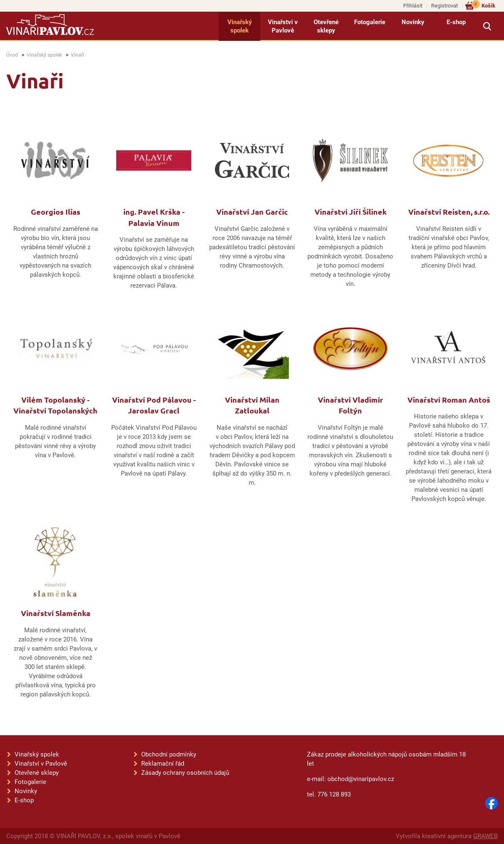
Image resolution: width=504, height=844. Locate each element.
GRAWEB (485, 836)
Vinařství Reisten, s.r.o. (449, 212)
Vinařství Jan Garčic (252, 212)
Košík (483, 5)
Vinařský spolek (240, 26)
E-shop (456, 22)
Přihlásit (413, 6)
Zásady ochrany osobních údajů (185, 773)
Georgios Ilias (56, 212)
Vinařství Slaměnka (56, 613)
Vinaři (77, 55)
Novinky (413, 22)
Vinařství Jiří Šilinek (351, 212)
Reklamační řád (163, 764)
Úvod (12, 55)
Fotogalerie (370, 22)
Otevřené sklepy (326, 26)
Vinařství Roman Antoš (449, 399)
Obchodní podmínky (169, 754)
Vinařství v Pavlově (283, 26)
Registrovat (444, 6)
